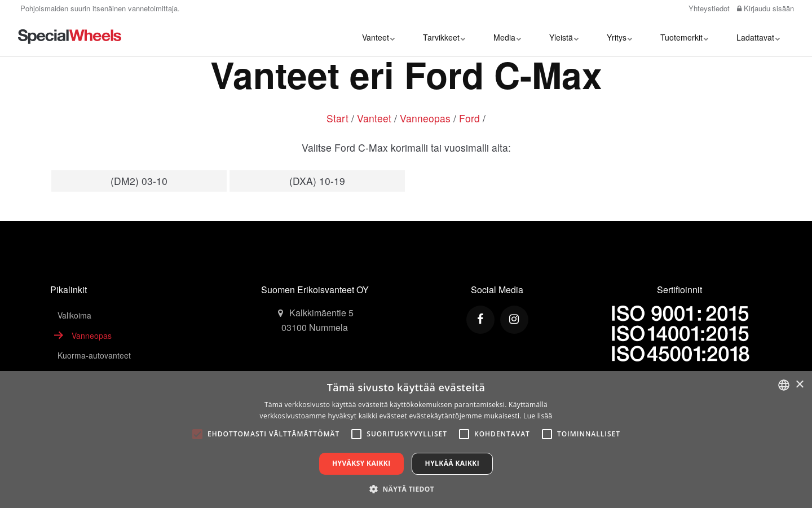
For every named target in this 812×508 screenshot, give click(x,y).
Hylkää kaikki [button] (452, 463)
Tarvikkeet (444, 37)
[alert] (406, 439)
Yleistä (564, 37)
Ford (469, 118)
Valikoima (74, 315)
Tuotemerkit (684, 37)
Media (507, 37)
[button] (406, 489)
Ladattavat (758, 37)
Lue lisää (538, 416)
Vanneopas (425, 118)
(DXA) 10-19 (317, 181)
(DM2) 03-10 (139, 181)
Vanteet (378, 37)
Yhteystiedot (708, 8)
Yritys (619, 37)
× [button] (799, 385)
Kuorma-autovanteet (94, 355)
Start (337, 118)
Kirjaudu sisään (765, 8)
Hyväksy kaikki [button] (361, 463)
